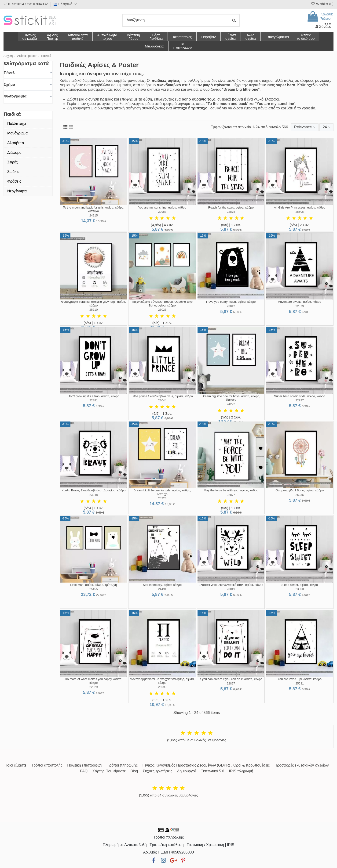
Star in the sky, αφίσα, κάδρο (162, 585)
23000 (300, 589)
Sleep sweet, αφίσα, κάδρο (300, 585)
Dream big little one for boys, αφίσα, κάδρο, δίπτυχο (231, 398)
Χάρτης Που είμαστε (109, 771)
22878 (231, 212)
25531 (300, 683)
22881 (94, 400)
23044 (162, 400)
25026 (162, 310)
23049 (231, 589)
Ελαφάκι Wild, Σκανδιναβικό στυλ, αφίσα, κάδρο (231, 585)
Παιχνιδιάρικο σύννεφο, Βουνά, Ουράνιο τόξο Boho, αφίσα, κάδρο (162, 304)
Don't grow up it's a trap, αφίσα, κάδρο (94, 396)
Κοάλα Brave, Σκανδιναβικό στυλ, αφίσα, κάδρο (93, 490)
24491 (162, 589)
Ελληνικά (66, 4)
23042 (231, 306)
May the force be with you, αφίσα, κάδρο (231, 490)
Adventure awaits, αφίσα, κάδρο (300, 302)
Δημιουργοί (187, 771)
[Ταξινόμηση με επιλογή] (305, 127)
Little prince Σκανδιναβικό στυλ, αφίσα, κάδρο (162, 396)
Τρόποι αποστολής (47, 765)
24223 (162, 498)
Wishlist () (322, 4)
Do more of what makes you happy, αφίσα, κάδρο (93, 681)
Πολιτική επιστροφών (85, 765)
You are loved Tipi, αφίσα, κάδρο (299, 679)
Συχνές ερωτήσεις (158, 771)
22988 (162, 212)
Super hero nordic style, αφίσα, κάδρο (300, 396)
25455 (94, 589)
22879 (300, 306)
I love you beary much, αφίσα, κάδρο (231, 302)
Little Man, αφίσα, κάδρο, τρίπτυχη (93, 585)
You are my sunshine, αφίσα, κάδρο (162, 207)
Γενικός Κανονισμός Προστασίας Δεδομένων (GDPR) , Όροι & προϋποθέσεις (206, 765)
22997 (300, 400)
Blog (134, 771)
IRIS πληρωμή (241, 771)
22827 (231, 683)
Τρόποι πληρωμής (122, 765)
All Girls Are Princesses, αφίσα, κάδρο (300, 207)
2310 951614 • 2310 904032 (26, 4)
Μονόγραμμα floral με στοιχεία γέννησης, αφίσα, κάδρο (162, 681)
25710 (94, 310)
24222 (231, 404)
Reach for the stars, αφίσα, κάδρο (231, 207)
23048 (94, 495)
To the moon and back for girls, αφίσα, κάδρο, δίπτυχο (94, 209)
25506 (300, 212)
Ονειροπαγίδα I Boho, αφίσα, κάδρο (300, 490)
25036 (300, 495)
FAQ (84, 771)
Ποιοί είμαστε (15, 765)
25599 (162, 687)
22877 (231, 495)
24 (326, 127)
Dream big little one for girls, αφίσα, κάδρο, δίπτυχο (162, 492)
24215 (94, 215)
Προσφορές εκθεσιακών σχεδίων (302, 765)
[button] (251, 37)
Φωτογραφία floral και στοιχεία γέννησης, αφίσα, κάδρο (94, 304)
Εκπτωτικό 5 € (212, 771)
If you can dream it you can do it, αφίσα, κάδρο (231, 679)
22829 (94, 687)
